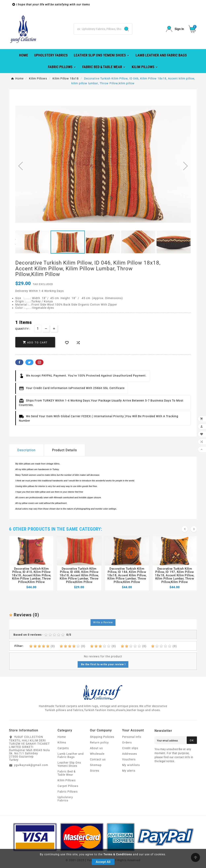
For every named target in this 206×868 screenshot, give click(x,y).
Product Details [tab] (64, 450)
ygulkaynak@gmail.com (31, 765)
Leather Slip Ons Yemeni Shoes (69, 764)
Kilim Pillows (67, 780)
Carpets (63, 748)
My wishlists (131, 765)
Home (62, 737)
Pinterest (39, 362)
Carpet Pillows (68, 786)
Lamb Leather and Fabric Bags (71, 755)
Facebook (19, 362)
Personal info (132, 737)
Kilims (62, 742)
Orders (127, 742)
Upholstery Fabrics (65, 799)
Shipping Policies (102, 737)
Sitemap (96, 765)
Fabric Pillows (68, 792)
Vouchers (129, 759)
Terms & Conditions (118, 854)
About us (96, 748)
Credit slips (130, 748)
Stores (95, 771)
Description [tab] (26, 450)
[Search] (97, 29)
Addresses (130, 754)
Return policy (99, 742)
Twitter (29, 362)
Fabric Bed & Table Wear (67, 773)
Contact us (98, 759)
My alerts (129, 771)
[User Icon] (175, 29)
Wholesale (97, 754)
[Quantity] (38, 329)
